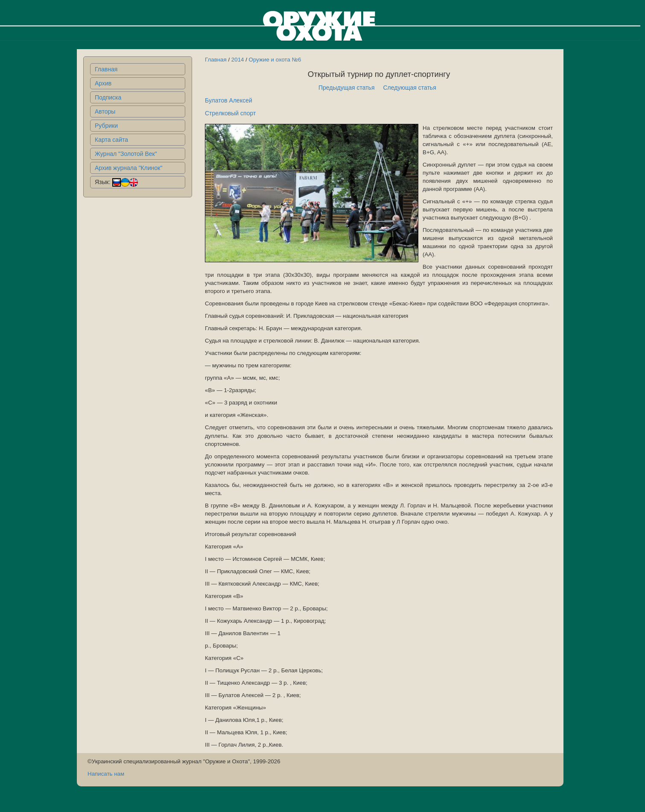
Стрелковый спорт (230, 113)
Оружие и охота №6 (275, 60)
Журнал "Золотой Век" (126, 154)
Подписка (108, 97)
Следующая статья (410, 88)
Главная (106, 69)
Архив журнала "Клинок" (128, 168)
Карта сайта (111, 140)
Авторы (105, 111)
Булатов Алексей (229, 100)
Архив (103, 83)
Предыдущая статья (347, 88)
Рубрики (106, 126)
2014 (238, 60)
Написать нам (106, 774)
